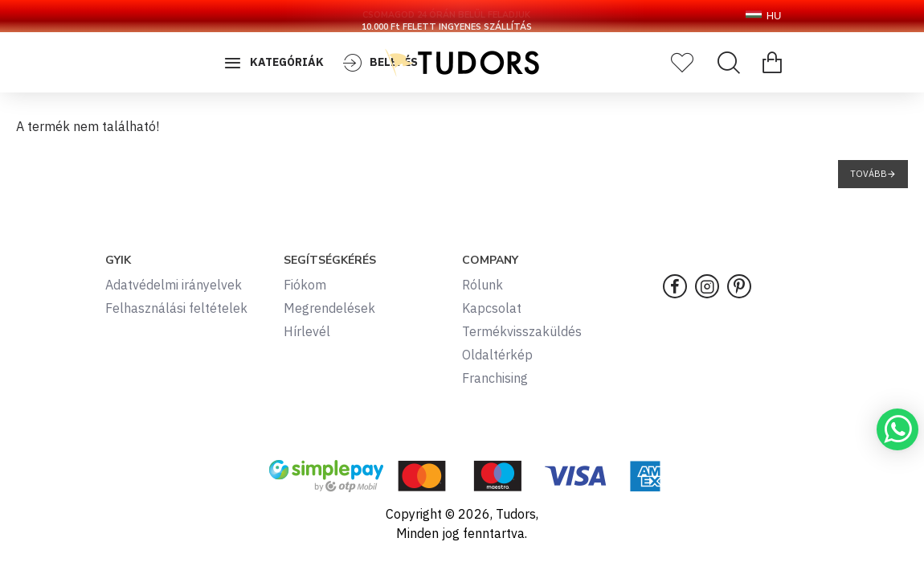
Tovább (869, 174)
